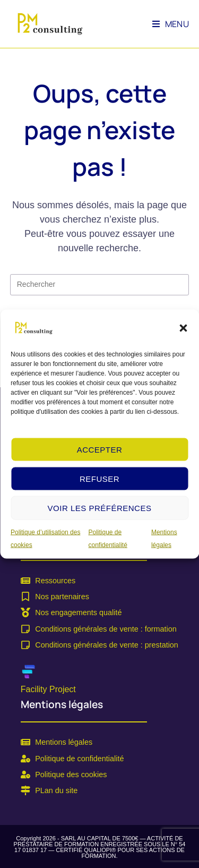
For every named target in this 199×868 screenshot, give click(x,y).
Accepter (100, 449)
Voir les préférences (100, 508)
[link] (33, 327)
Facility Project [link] (48, 689)
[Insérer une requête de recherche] (100, 285)
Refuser (99, 478)
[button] (183, 328)
